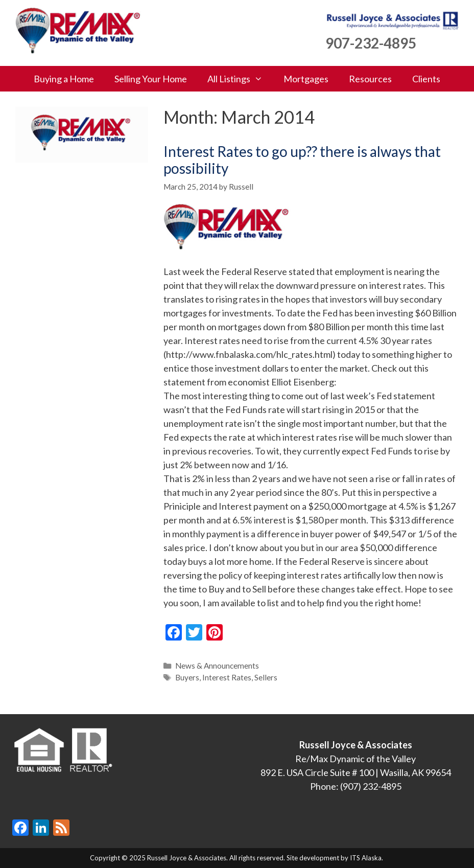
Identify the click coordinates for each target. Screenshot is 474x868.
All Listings (240, 79)
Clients (426, 79)
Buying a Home (64, 79)
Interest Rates (227, 677)
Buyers (187, 677)
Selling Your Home (151, 79)
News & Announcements (217, 666)
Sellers (266, 677)
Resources (370, 79)
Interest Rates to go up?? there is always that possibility (302, 160)
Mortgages (306, 79)
